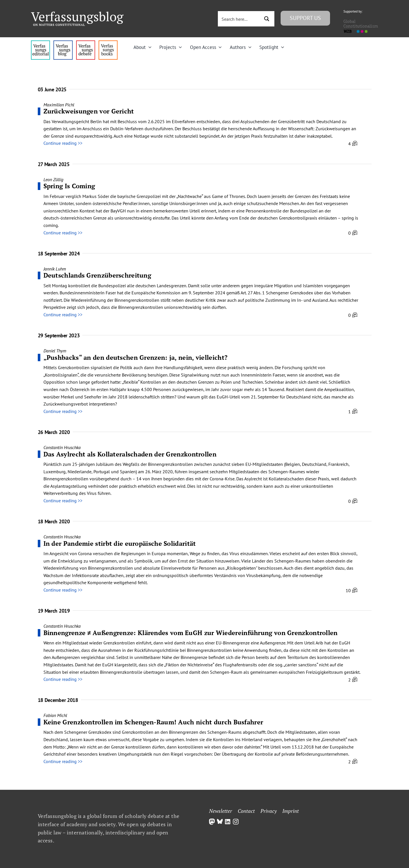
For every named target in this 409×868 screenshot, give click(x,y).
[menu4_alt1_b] (40, 43)
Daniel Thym (55, 351)
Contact (246, 811)
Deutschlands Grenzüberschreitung (97, 275)
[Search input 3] (239, 19)
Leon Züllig (53, 179)
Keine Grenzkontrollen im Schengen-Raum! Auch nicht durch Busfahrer (153, 722)
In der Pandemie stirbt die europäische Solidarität (120, 543)
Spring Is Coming (69, 186)
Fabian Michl (55, 715)
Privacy (269, 811)
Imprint (291, 811)
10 (351, 590)
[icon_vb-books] (108, 43)
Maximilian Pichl (59, 105)
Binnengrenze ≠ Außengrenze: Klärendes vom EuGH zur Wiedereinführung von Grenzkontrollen (191, 633)
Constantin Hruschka (62, 447)
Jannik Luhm (55, 269)
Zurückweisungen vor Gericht (89, 111)
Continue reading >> (63, 143)
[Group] (77, 14)
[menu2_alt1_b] (86, 43)
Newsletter (221, 811)
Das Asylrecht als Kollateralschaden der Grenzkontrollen (130, 454)
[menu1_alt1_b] (63, 43)
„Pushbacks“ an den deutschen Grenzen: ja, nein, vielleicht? (136, 357)
